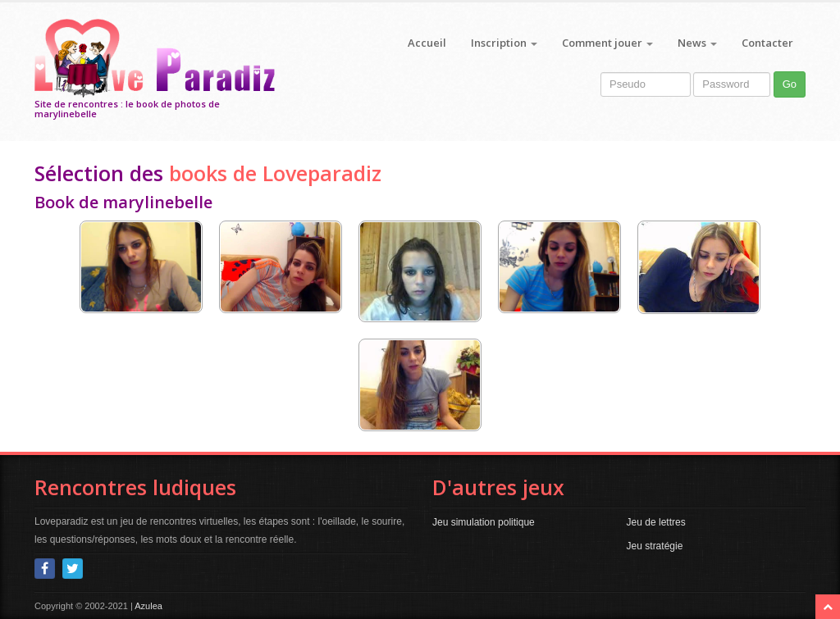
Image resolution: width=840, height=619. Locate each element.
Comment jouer (607, 43)
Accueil (427, 43)
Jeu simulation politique (484, 522)
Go (790, 84)
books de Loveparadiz (275, 173)
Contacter (767, 43)
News (697, 43)
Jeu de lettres (656, 522)
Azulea (148, 606)
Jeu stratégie (655, 546)
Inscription (504, 43)
